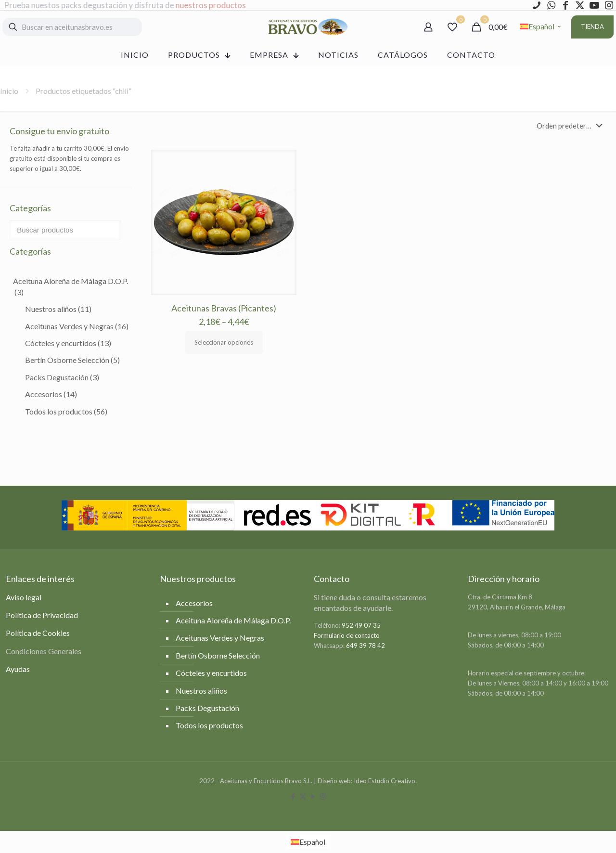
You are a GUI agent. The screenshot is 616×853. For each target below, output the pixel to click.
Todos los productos (66, 411)
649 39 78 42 (366, 646)
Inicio (9, 91)
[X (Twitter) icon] (303, 796)
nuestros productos (211, 5)
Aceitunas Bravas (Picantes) (224, 308)
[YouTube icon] (313, 796)
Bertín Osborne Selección (72, 360)
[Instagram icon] (323, 796)
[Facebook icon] (293, 796)
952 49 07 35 (361, 625)
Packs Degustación (62, 377)
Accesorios (51, 394)
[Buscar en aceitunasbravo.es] (72, 27)
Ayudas (18, 669)
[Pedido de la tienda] (571, 126)
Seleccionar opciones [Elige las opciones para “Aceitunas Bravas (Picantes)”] (224, 342)
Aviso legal (24, 597)
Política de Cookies (38, 633)
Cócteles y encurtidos (68, 343)
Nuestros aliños (58, 309)
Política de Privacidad (42, 615)
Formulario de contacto (347, 635)
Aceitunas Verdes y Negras (77, 326)
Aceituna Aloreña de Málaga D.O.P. (71, 286)
